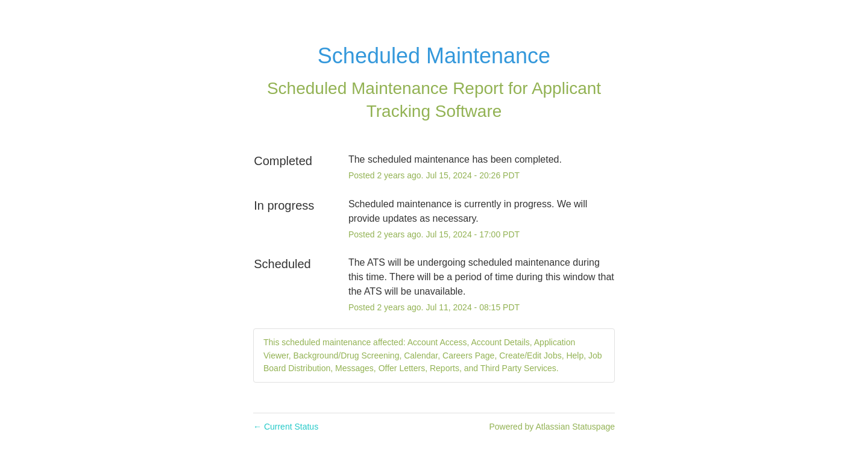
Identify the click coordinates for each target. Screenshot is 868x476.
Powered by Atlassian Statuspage (552, 427)
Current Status (286, 427)
